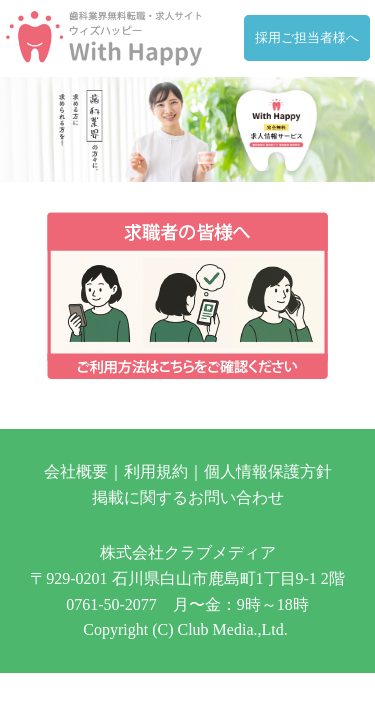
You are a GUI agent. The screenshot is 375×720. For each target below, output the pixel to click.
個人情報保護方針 (268, 471)
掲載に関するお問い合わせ (188, 497)
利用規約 (156, 471)
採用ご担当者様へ (307, 38)
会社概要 (76, 471)
